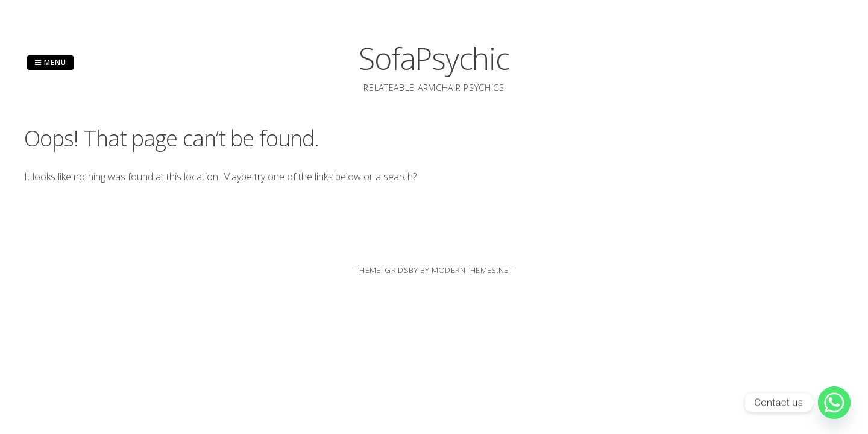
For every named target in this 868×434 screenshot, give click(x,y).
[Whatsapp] (834, 403)
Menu (50, 62)
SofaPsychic (434, 58)
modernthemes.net (472, 270)
